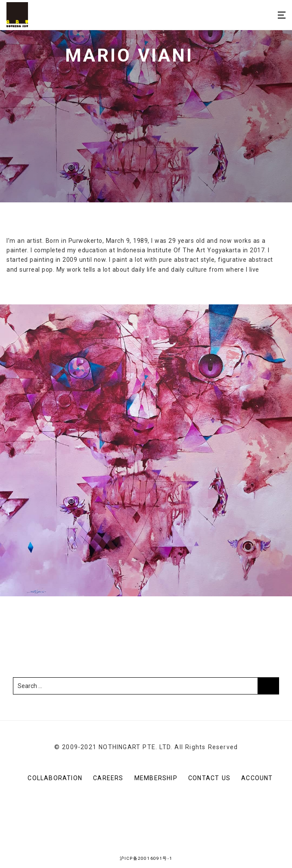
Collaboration (55, 778)
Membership (156, 778)
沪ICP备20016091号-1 (146, 858)
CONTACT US (209, 778)
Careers (108, 778)
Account (257, 778)
